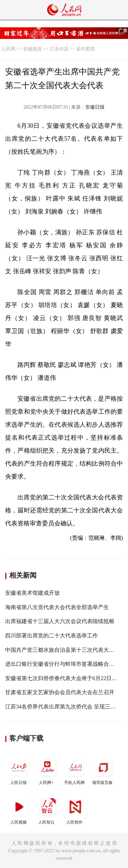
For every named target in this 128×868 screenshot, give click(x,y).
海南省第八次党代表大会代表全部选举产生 (57, 607)
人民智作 (75, 810)
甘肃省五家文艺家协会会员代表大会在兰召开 (60, 692)
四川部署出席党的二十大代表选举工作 (52, 636)
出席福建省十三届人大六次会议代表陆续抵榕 (60, 621)
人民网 (8, 49)
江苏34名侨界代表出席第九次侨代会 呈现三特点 (63, 707)
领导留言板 (103, 770)
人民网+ (47, 770)
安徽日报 (95, 107)
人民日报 (19, 770)
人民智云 (47, 810)
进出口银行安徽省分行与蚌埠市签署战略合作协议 (65, 664)
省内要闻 (85, 49)
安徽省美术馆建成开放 (32, 593)
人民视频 (19, 810)
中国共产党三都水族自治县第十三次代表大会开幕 (65, 650)
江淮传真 (59, 49)
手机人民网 (75, 770)
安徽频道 (32, 49)
